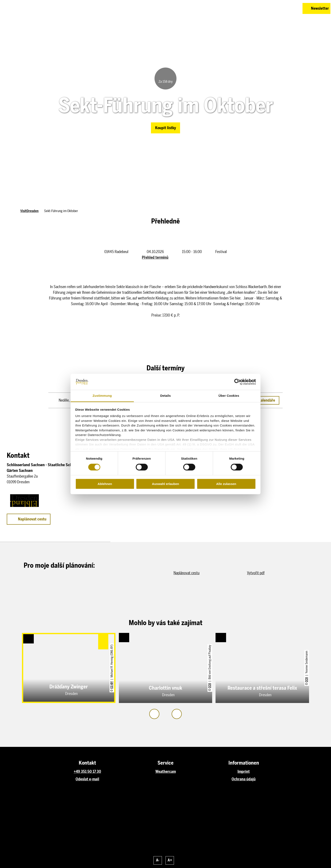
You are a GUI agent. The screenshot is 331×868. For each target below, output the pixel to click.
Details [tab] (165, 396)
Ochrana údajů (244, 779)
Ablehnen (105, 484)
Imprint (244, 772)
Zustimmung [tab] (102, 396)
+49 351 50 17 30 (87, 772)
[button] (269, 8)
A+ (170, 860)
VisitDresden (29, 211)
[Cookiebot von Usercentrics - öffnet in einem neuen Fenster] (237, 382)
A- (158, 860)
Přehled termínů (155, 257)
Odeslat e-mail (87, 779)
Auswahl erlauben (165, 484)
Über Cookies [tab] (229, 396)
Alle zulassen (226, 484)
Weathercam (166, 772)
